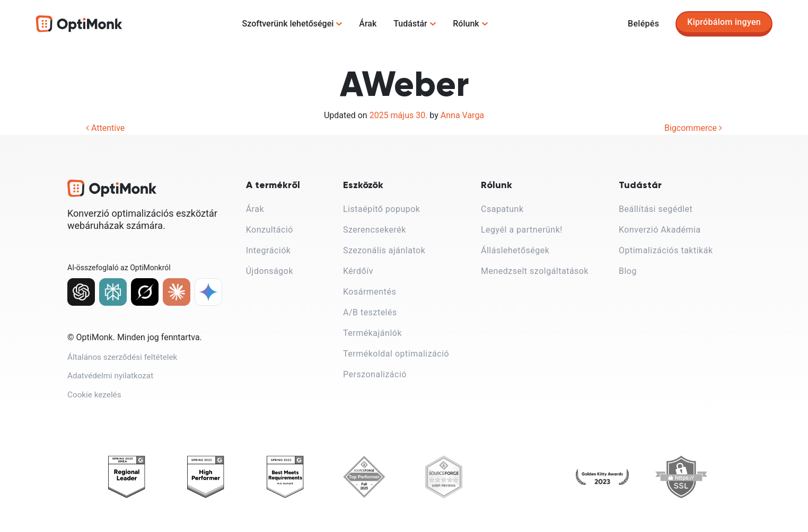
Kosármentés (370, 292)
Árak (368, 24)
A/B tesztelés (370, 312)
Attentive (105, 128)
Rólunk (466, 24)
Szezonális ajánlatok (384, 250)
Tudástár (410, 24)
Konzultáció (270, 230)
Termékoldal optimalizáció (396, 354)
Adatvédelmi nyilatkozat (112, 381)
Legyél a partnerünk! (522, 230)
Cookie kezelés (95, 402)
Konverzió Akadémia (660, 230)
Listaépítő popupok (381, 209)
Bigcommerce (693, 128)
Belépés (643, 24)
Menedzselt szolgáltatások (535, 271)
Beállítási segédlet (656, 209)
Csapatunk (502, 209)
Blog (628, 271)
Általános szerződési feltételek (125, 360)
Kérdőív (358, 271)
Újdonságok (270, 271)
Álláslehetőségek (515, 250)
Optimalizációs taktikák (666, 250)
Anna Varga (462, 115)
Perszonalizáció (375, 374)
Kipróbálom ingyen (724, 22)
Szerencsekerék (375, 230)
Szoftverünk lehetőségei (288, 24)
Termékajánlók (372, 333)
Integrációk (269, 250)
